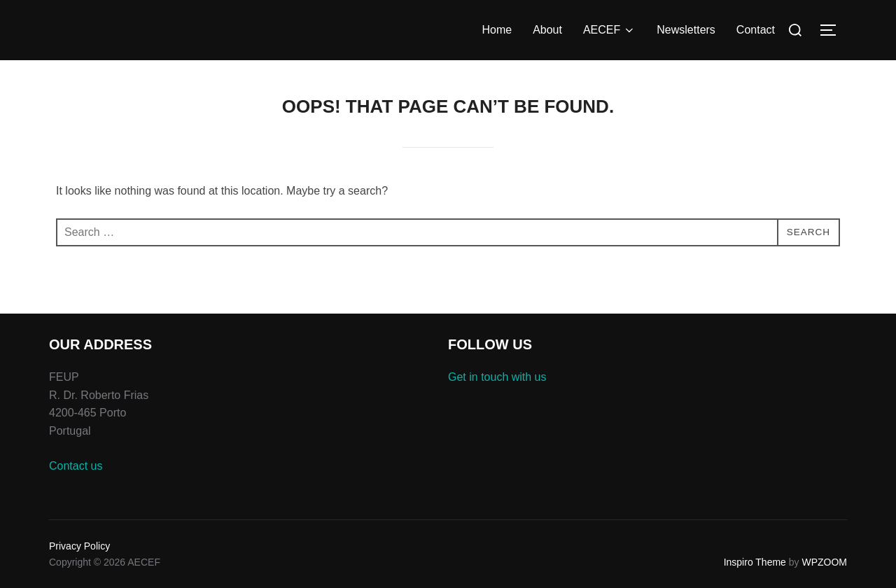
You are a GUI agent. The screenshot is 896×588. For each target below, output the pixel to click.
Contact (756, 30)
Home (497, 30)
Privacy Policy (79, 546)
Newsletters (686, 30)
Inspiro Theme (755, 562)
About (547, 30)
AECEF (609, 30)
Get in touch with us (497, 377)
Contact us (76, 466)
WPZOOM (824, 562)
